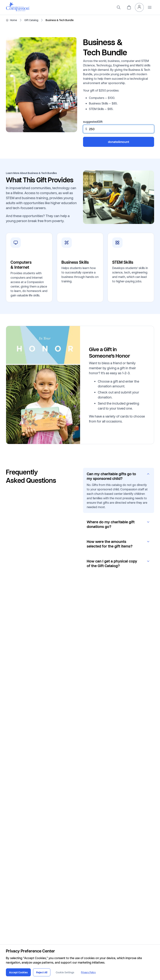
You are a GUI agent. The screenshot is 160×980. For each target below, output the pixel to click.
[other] (119, 129)
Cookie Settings (65, 972)
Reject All (42, 972)
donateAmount (119, 142)
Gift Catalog (31, 20)
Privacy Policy (88, 972)
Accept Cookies (18, 972)
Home (13, 20)
